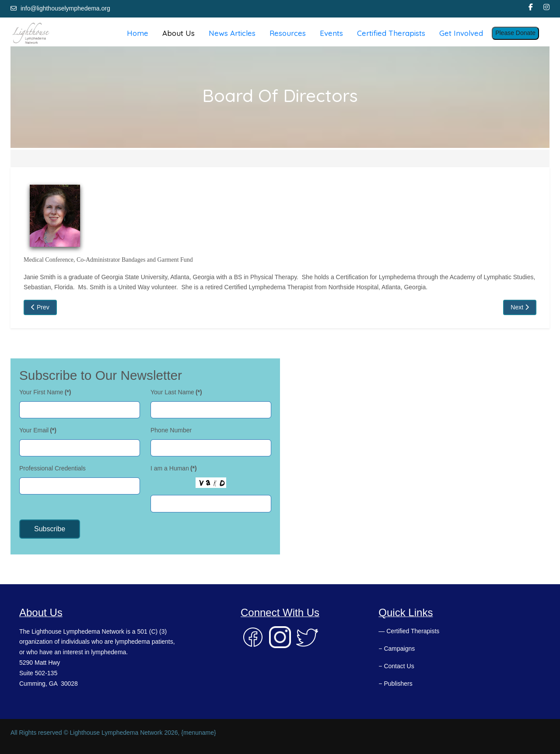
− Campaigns (397, 649)
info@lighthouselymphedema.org (65, 8)
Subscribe (50, 529)
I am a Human (174, 468)
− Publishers (395, 684)
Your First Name (45, 392)
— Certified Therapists (409, 631)
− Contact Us (396, 666)
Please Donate (515, 33)
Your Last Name (176, 392)
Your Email (38, 430)
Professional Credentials (52, 468)
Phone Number (171, 430)
